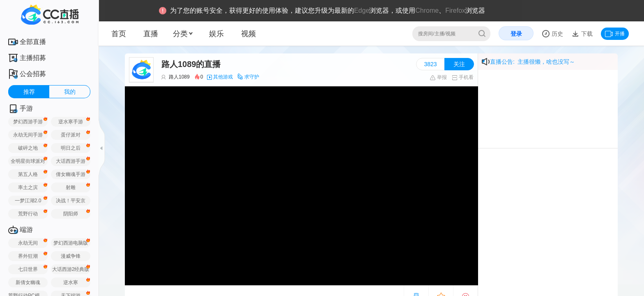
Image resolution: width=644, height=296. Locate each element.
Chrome (427, 10)
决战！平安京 (71, 201)
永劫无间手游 (28, 135)
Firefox (455, 10)
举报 (438, 77)
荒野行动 (28, 214)
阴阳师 (71, 214)
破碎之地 (28, 148)
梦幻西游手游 (28, 122)
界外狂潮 (28, 256)
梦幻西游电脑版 (71, 243)
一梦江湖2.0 (28, 201)
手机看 (463, 77)
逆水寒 (71, 282)
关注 (459, 64)
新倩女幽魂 (28, 282)
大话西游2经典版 (71, 269)
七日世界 (28, 269)
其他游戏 (223, 77)
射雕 (71, 187)
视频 (248, 34)
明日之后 (71, 148)
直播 (151, 34)
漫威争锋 (71, 256)
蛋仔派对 (71, 135)
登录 (516, 34)
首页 (119, 34)
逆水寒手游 (71, 122)
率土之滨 (28, 187)
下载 (586, 34)
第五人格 (28, 174)
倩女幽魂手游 (71, 174)
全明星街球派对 (28, 161)
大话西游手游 (71, 161)
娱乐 (216, 34)
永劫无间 (28, 243)
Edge (362, 10)
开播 (615, 34)
